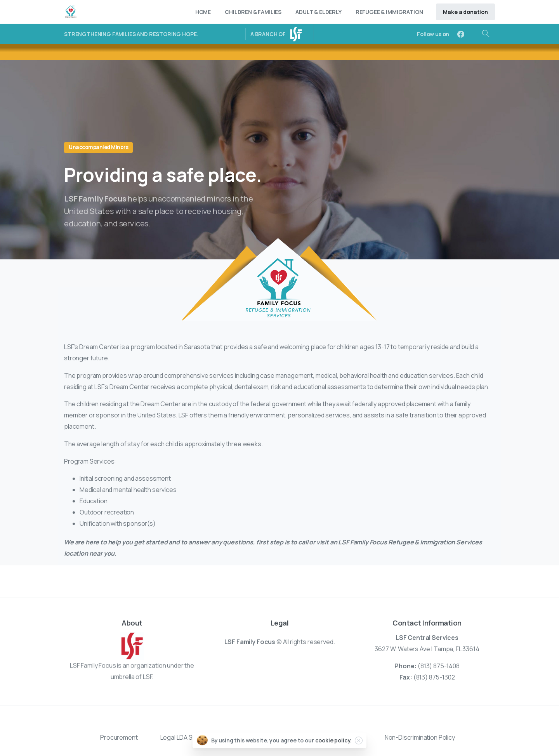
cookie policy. (334, 740)
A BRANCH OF (268, 34)
